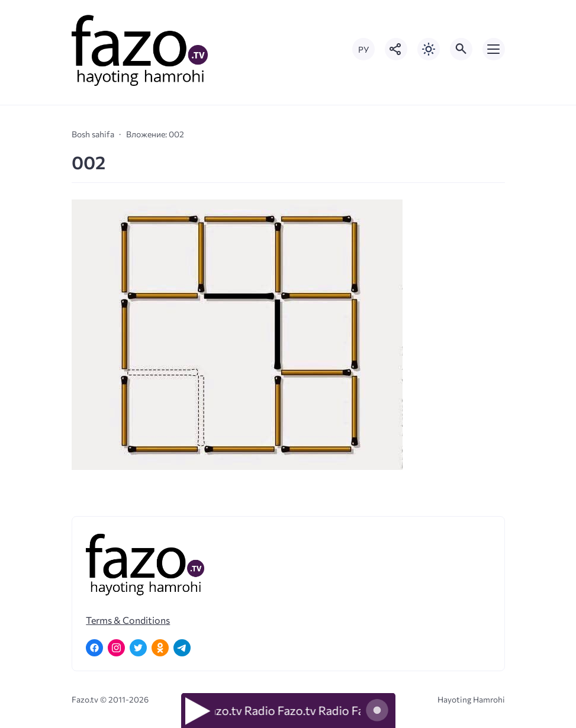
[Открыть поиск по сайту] (461, 49)
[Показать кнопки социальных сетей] (396, 49)
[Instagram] (116, 648)
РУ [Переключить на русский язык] (363, 49)
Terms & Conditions (128, 620)
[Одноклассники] (160, 648)
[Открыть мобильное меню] (494, 49)
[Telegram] (182, 648)
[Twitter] (138, 648)
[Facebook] (94, 648)
